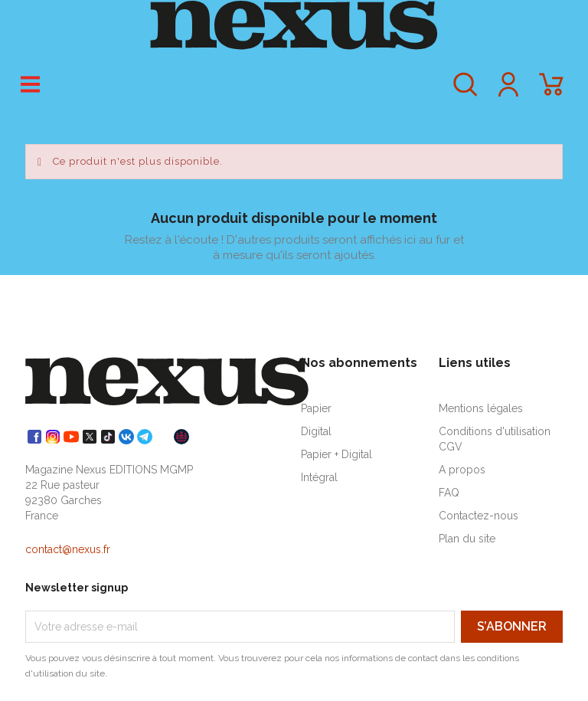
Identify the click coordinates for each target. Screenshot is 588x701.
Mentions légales (481, 408)
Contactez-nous (479, 516)
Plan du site (467, 539)
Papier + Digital (336, 454)
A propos (462, 470)
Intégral (319, 477)
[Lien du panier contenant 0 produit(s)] (551, 92)
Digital (316, 431)
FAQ (449, 493)
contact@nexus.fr (68, 549)
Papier (316, 408)
